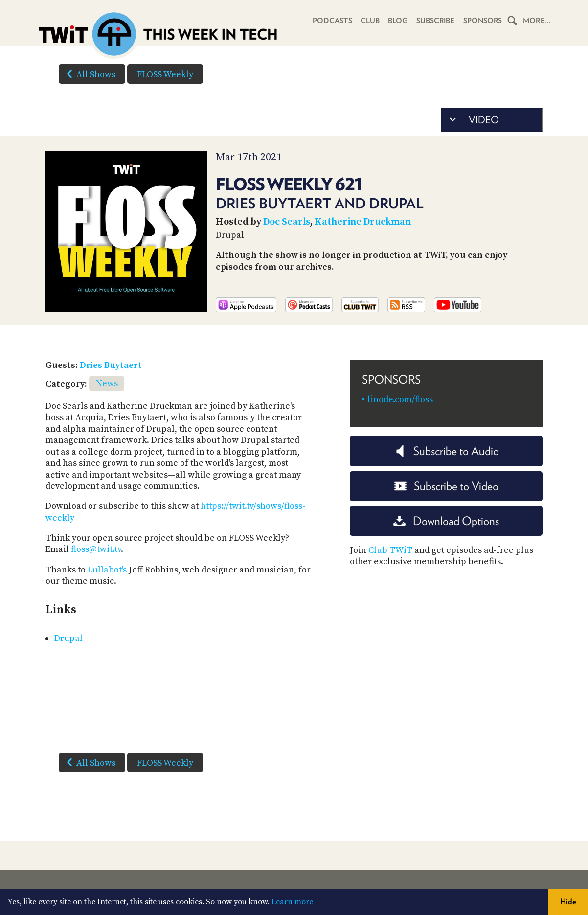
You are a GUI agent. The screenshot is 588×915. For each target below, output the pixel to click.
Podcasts (329, 21)
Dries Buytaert (111, 365)
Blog (396, 21)
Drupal (68, 638)
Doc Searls (287, 222)
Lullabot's (107, 570)
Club (368, 21)
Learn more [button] (292, 902)
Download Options (446, 521)
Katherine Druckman (363, 222)
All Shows (89, 74)
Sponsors (482, 21)
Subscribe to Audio (446, 451)
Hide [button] (568, 902)
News (107, 383)
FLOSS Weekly (165, 75)
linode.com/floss (400, 400)
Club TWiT (390, 550)
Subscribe (434, 21)
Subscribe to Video (446, 486)
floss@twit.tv (96, 549)
